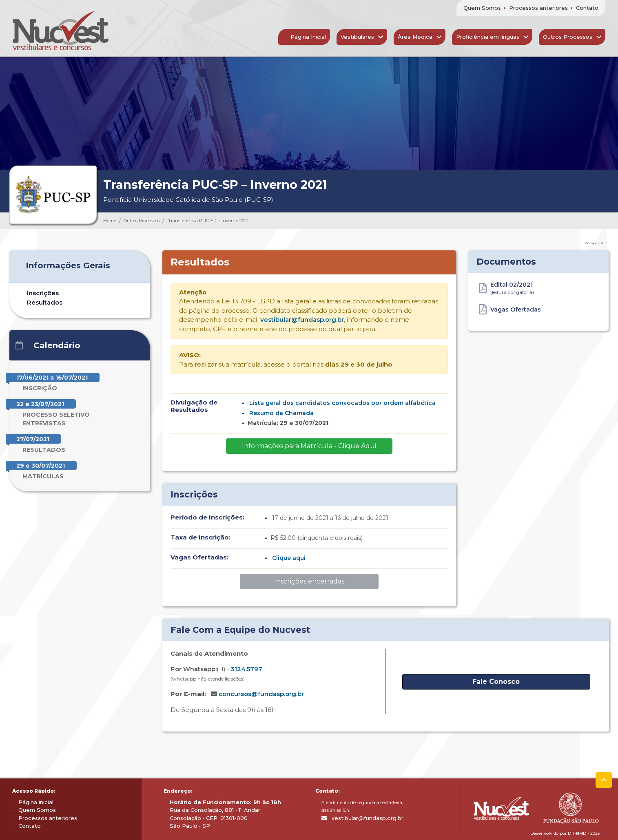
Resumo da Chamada (281, 413)
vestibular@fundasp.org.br (302, 319)
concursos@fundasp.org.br (261, 694)
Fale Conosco (496, 682)
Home (110, 221)
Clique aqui (289, 558)
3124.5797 (246, 669)
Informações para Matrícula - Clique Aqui (309, 446)
